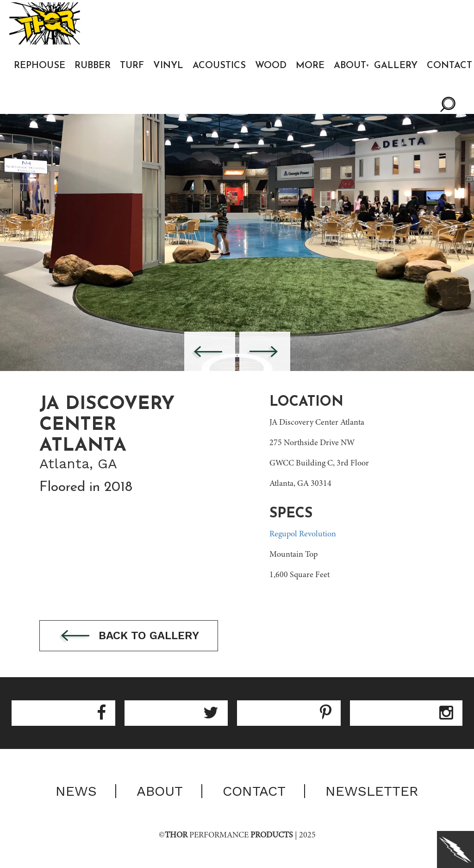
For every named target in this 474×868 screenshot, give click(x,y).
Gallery (396, 66)
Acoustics (219, 66)
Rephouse (40, 66)
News (76, 791)
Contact (254, 791)
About (350, 66)
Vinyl (168, 66)
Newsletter (372, 791)
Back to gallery (129, 636)
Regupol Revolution (303, 535)
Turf (132, 66)
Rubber (93, 66)
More (310, 66)
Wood (271, 66)
